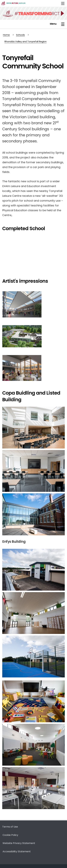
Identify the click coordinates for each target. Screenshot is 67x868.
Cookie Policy (10, 835)
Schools (20, 35)
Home (6, 35)
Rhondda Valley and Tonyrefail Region (26, 41)
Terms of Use (10, 827)
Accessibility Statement (17, 851)
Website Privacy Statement (19, 843)
